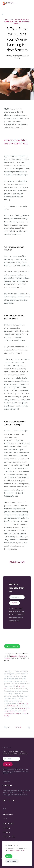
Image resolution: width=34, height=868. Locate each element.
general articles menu (18, 656)
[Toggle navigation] (30, 3)
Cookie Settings (12, 861)
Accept (9, 856)
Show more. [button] (12, 850)
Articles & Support (8, 814)
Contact (5, 819)
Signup (15, 603)
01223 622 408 (17, 562)
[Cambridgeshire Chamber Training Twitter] (4, 800)
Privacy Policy (6, 828)
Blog (28, 727)
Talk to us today (23, 703)
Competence (6, 832)
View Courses (12, 646)
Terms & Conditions (8, 823)
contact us (7, 658)
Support (7, 727)
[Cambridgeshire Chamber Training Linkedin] (14, 800)
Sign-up (8, 764)
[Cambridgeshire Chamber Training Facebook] (9, 800)
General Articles (11, 21)
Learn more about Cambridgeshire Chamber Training (16, 713)
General (18, 727)
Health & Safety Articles (9, 837)
